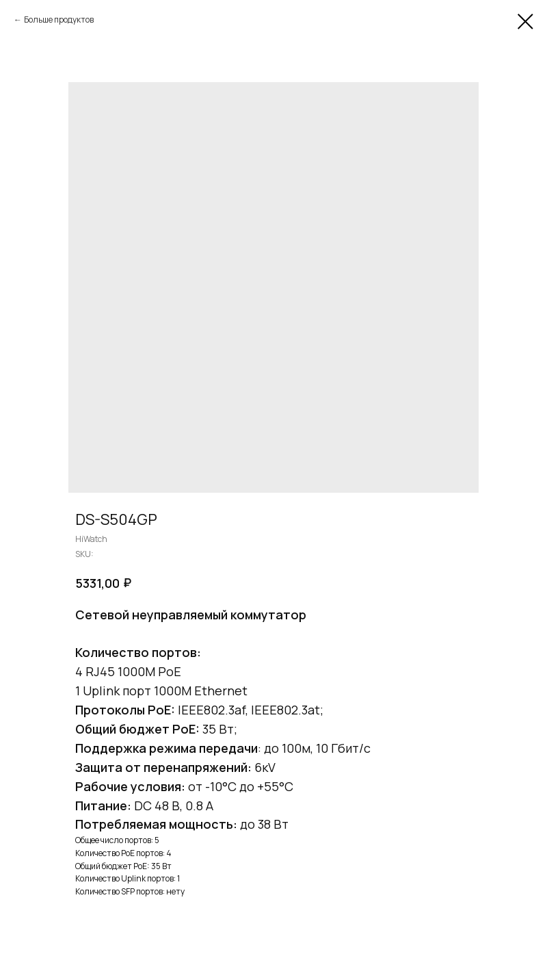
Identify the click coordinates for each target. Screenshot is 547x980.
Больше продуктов (59, 20)
